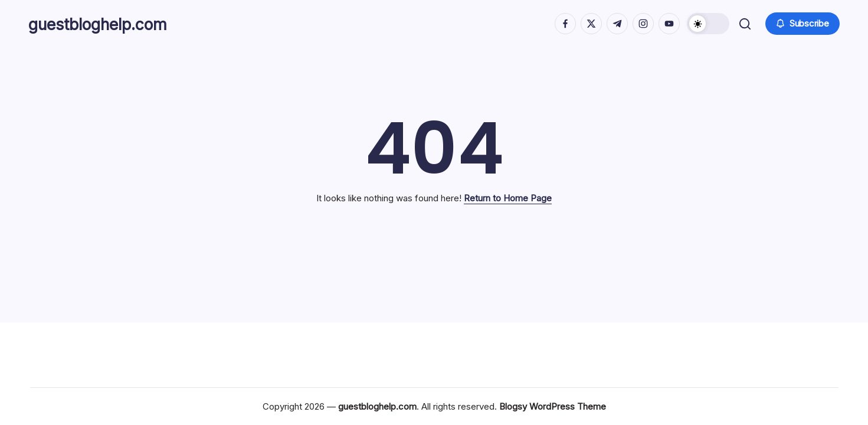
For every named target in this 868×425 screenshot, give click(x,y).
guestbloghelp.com (111, 24)
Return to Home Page (508, 198)
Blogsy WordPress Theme (553, 406)
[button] (707, 24)
